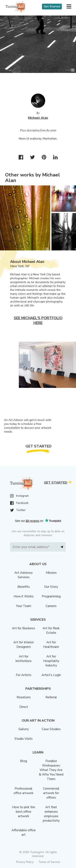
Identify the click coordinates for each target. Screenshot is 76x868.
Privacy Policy (25, 862)
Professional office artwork (24, 791)
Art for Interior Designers (24, 645)
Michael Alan (38, 118)
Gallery (24, 729)
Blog (24, 761)
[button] (69, 7)
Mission (51, 573)
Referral (51, 697)
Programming (51, 596)
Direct (24, 707)
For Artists (24, 675)
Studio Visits (24, 739)
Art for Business (24, 628)
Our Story (51, 587)
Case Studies (51, 729)
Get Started (52, 7)
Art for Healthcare (51, 645)
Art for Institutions (24, 659)
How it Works (24, 596)
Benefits (24, 587)
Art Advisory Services (24, 575)
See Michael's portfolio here (38, 320)
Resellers (24, 697)
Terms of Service (49, 862)
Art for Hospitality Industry (51, 661)
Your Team (24, 606)
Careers (51, 606)
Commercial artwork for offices (51, 793)
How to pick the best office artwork (24, 812)
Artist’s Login (51, 675)
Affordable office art (24, 832)
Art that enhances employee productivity (51, 814)
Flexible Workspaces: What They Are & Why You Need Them (51, 770)
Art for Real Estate (51, 630)
